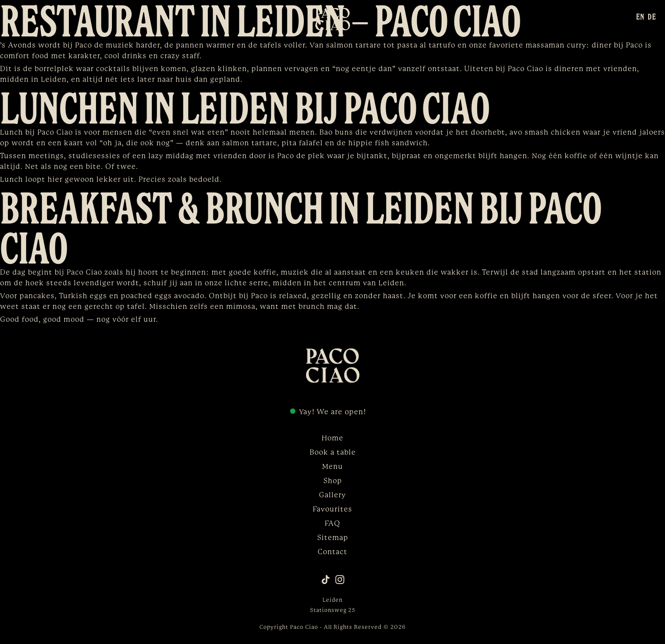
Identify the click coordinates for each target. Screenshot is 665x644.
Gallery (332, 495)
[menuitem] (640, 16)
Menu (332, 467)
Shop (333, 481)
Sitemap (333, 538)
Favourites (332, 509)
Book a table (333, 452)
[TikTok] (326, 580)
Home (332, 438)
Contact (332, 552)
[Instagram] (340, 580)
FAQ (332, 524)
